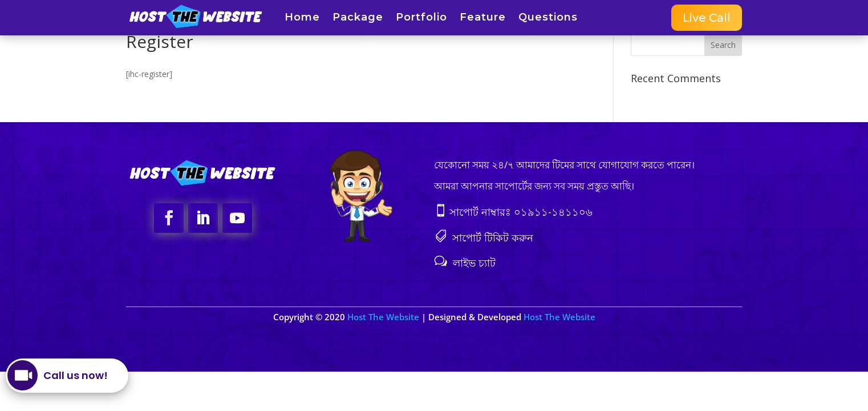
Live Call (707, 18)
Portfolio (421, 18)
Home (302, 18)
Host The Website (384, 317)
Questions (548, 18)
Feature (483, 18)
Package (358, 18)
